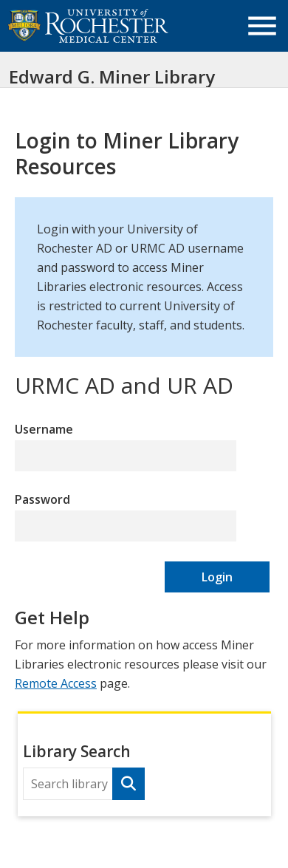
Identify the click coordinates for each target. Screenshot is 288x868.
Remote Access (56, 683)
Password (42, 499)
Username (44, 429)
